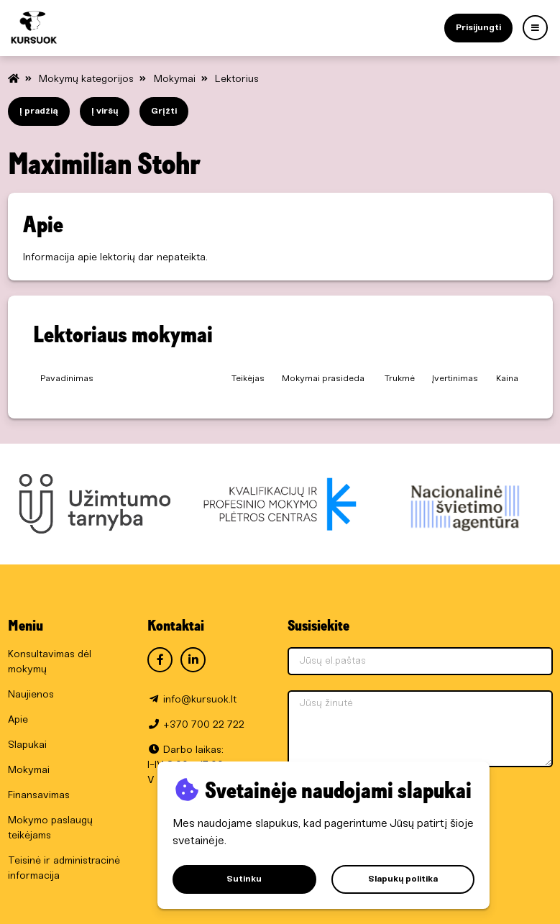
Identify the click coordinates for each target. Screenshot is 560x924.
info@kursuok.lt (200, 700)
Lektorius (237, 79)
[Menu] (535, 28)
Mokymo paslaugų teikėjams (50, 828)
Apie (18, 720)
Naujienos (31, 695)
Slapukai (27, 745)
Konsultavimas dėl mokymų (50, 662)
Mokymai (176, 79)
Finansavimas (39, 796)
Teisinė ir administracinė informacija (64, 869)
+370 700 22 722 (204, 725)
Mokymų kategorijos (88, 79)
